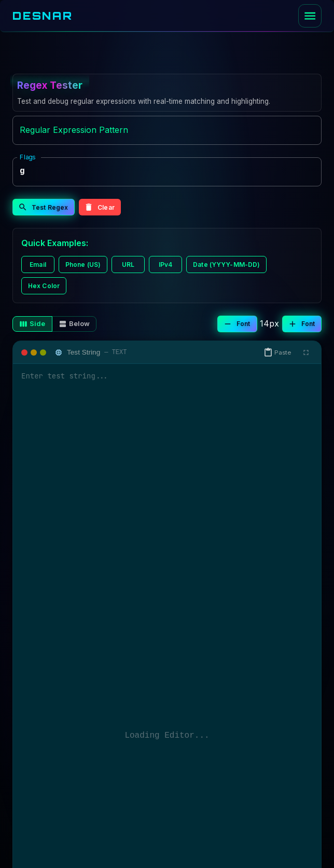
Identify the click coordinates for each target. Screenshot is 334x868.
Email (38, 265)
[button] (279, 352)
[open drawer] (310, 16)
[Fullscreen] (306, 352)
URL (128, 265)
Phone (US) (83, 265)
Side (32, 324)
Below (74, 324)
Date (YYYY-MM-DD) (226, 265)
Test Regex (43, 207)
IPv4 (165, 265)
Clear (99, 207)
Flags (27, 157)
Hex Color (44, 286)
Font (236, 324)
